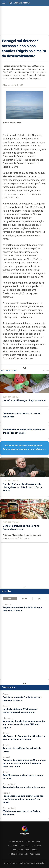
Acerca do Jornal (16, 841)
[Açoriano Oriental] (25, 835)
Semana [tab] (24, 598)
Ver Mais (46, 371)
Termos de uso (31, 850)
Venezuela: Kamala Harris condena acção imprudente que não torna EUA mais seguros (24, 724)
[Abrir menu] (4, 3)
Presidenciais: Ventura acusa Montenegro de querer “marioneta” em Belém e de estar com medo (24, 763)
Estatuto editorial (33, 841)
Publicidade (13, 846)
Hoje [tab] (10, 598)
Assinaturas (35, 854)
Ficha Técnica (17, 850)
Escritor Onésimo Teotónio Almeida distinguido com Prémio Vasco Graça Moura (22, 487)
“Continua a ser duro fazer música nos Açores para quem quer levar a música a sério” (23, 449)
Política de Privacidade (18, 854)
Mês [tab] (39, 598)
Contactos (37, 846)
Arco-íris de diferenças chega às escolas (24, 401)
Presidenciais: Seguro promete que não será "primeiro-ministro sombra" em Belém (23, 799)
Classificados (25, 846)
